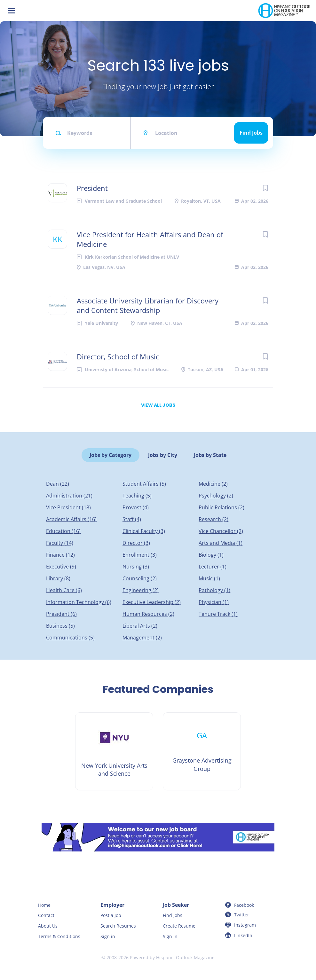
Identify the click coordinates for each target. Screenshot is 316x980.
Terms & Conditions (59, 936)
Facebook (244, 905)
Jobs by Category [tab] (111, 455)
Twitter (242, 915)
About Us (48, 926)
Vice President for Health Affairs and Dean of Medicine (150, 239)
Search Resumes (118, 926)
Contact (46, 915)
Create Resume (179, 926)
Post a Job (111, 915)
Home (44, 905)
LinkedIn (243, 935)
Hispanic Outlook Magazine (185, 957)
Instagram (245, 925)
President (92, 188)
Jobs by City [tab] (163, 455)
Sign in (108, 936)
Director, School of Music (118, 357)
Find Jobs (251, 133)
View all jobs (158, 405)
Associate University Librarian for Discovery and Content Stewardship (148, 305)
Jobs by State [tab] (210, 455)
